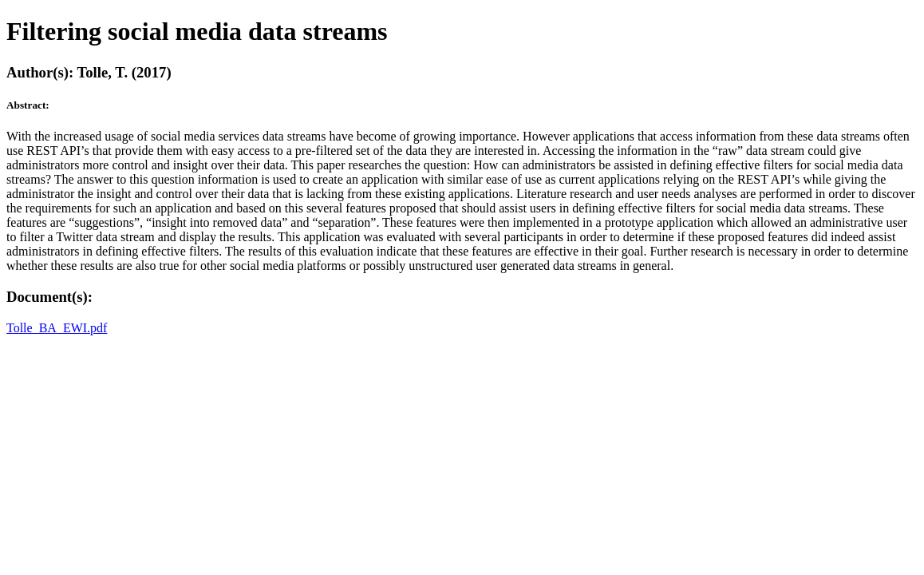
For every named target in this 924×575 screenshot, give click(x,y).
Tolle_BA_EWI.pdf (57, 328)
